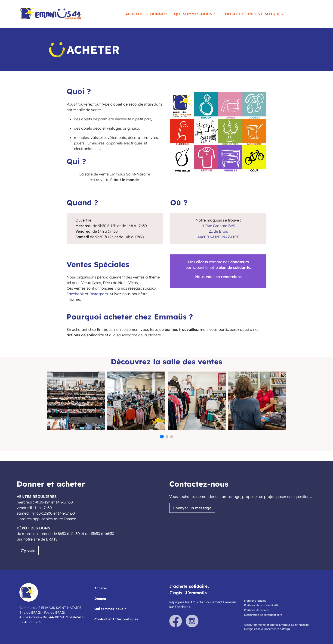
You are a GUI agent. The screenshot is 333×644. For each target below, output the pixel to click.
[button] (162, 437)
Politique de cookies (257, 610)
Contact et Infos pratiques (253, 14)
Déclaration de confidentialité (263, 615)
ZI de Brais (218, 231)
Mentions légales (255, 601)
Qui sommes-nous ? (195, 14)
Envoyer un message (192, 508)
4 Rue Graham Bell (218, 226)
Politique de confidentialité (261, 605)
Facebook (75, 294)
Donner (158, 14)
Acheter (134, 14)
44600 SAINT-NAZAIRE (218, 237)
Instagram (99, 294)
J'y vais (28, 550)
